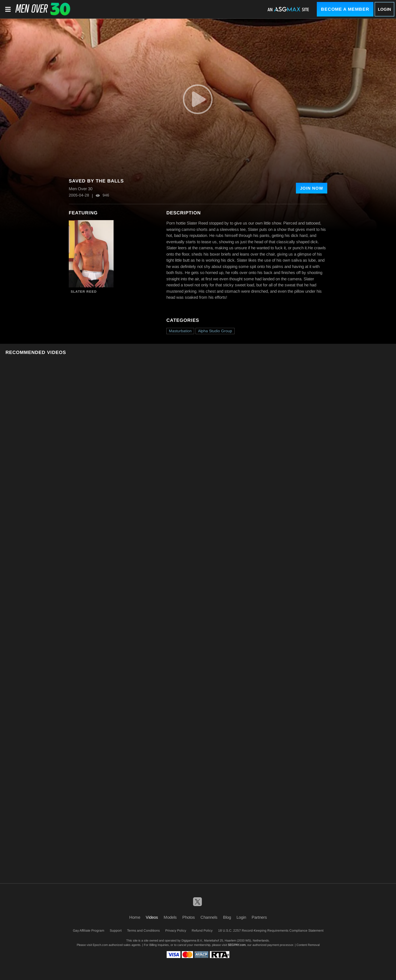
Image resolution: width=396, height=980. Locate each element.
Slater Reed (84, 292)
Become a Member (345, 9)
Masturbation (180, 331)
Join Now (312, 188)
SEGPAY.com (237, 945)
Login (384, 9)
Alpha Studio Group (215, 331)
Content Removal (308, 945)
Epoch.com (100, 945)
